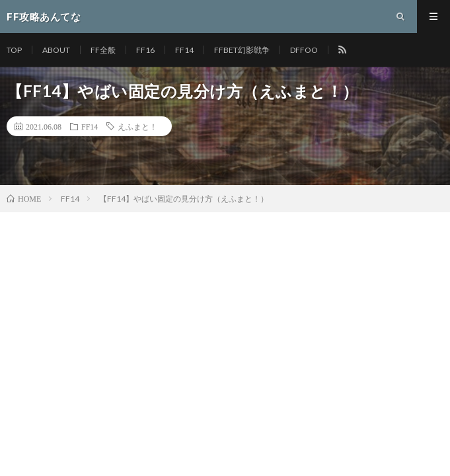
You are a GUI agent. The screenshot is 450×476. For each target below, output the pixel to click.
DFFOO (304, 50)
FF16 (145, 50)
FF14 (184, 50)
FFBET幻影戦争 (242, 50)
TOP (14, 50)
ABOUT (56, 50)
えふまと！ (137, 126)
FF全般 (103, 50)
